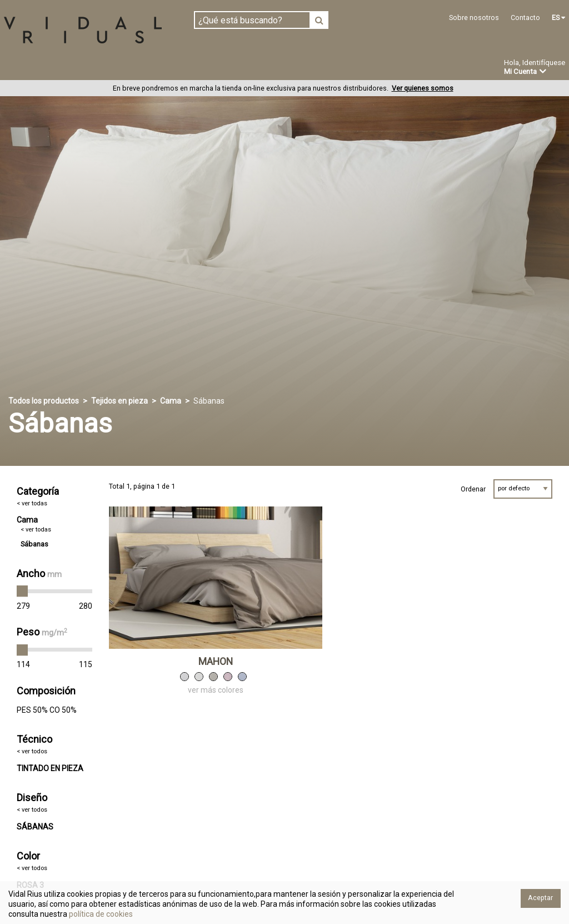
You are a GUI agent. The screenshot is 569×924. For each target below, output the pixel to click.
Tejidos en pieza (41, 68)
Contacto (525, 18)
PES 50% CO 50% (47, 710)
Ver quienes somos (423, 89)
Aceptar (540, 898)
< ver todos (32, 752)
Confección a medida (259, 68)
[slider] (22, 592)
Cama (171, 401)
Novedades (345, 68)
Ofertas (402, 68)
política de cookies (100, 914)
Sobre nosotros (474, 18)
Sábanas (34, 544)
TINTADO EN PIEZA (50, 768)
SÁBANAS (35, 827)
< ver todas (32, 503)
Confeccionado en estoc (146, 68)
